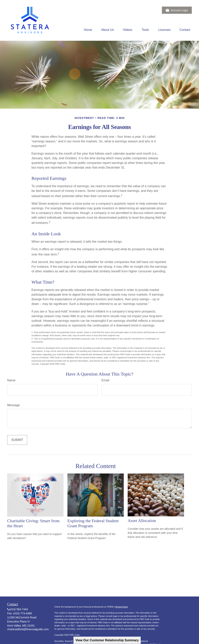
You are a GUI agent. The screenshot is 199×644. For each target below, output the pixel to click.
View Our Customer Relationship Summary (107, 640)
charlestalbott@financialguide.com (28, 629)
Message (14, 405)
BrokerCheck (122, 607)
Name (11, 380)
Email (105, 380)
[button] (88, 30)
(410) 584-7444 (19, 609)
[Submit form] (17, 440)
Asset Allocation (142, 521)
